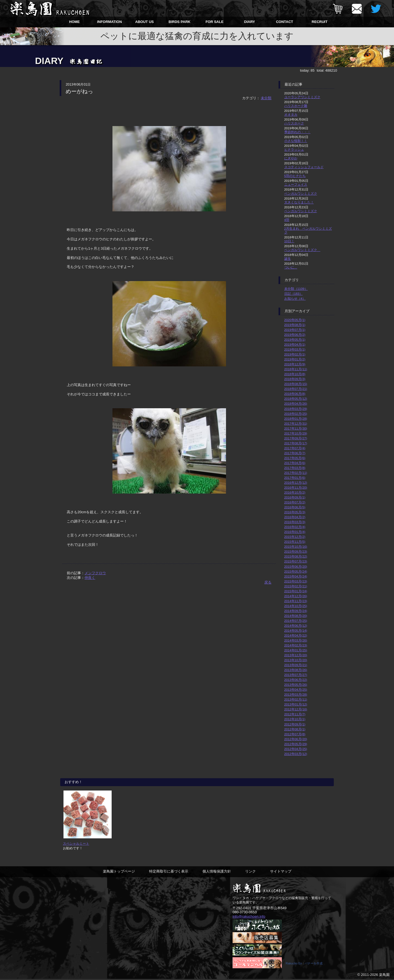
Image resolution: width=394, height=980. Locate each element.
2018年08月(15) (296, 384)
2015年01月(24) (296, 591)
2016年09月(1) (295, 497)
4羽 (287, 220)
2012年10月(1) (295, 719)
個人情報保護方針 (217, 873)
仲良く (90, 578)
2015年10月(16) (296, 546)
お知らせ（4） (295, 298)
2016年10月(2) (295, 492)
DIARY (250, 22)
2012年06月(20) (296, 739)
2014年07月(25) (296, 621)
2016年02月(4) (295, 527)
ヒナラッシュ (294, 149)
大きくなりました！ (299, 202)
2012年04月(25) (296, 749)
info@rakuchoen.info (249, 918)
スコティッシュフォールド (304, 167)
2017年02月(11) (296, 473)
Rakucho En (294, 964)
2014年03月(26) (296, 640)
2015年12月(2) (295, 537)
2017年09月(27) (296, 438)
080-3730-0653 (245, 913)
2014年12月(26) (296, 596)
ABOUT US (144, 22)
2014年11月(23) (296, 601)
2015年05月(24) (296, 571)
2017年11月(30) (296, 428)
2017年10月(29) (296, 433)
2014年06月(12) (296, 625)
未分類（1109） (296, 289)
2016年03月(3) (295, 522)
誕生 (288, 259)
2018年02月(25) (296, 414)
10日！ (289, 241)
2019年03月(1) (295, 349)
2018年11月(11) (296, 369)
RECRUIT (320, 22)
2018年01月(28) (296, 418)
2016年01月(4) (295, 532)
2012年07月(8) (295, 734)
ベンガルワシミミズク (301, 193)
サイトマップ (281, 873)
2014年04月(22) (296, 635)
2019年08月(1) (295, 325)
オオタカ (291, 114)
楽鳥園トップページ (119, 873)
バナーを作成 (314, 964)
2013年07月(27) (296, 675)
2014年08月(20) (296, 616)
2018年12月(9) (295, 364)
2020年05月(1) (295, 320)
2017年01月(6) (295, 478)
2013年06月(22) (296, 680)
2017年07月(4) (295, 448)
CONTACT (285, 22)
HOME (75, 22)
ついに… (291, 267)
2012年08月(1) (295, 729)
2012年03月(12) (296, 754)
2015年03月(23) (296, 581)
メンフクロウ (95, 573)
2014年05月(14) (296, 630)
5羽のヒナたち (295, 176)
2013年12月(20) (296, 655)
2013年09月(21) (296, 665)
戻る (268, 582)
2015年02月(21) (296, 586)
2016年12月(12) (296, 482)
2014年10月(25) (296, 606)
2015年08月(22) (296, 556)
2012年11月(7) (295, 714)
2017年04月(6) (295, 463)
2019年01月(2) (295, 359)
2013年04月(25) (296, 689)
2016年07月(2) (295, 502)
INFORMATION (110, 22)
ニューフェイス (296, 184)
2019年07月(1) (295, 330)
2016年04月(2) (295, 517)
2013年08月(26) (296, 670)
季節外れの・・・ (297, 132)
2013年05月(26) (296, 685)
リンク (250, 873)
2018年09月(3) (295, 379)
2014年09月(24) (296, 611)
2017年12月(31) (296, 423)
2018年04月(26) (296, 403)
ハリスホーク (294, 123)
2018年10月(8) (295, 374)
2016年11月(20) (296, 487)
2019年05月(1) (295, 339)
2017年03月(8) (295, 468)
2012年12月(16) (296, 709)
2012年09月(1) (295, 724)
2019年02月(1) (295, 354)
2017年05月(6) (295, 458)
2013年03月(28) (296, 694)
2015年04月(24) (296, 576)
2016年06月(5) (295, 507)
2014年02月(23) (296, 645)
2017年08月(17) (296, 443)
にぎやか (291, 158)
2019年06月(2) (295, 335)
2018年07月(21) (296, 389)
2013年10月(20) (296, 660)
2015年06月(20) (296, 566)
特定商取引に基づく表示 (169, 873)
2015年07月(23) (296, 561)
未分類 (266, 98)
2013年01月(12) (296, 704)
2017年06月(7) (295, 453)
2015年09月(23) (296, 551)
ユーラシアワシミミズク (302, 97)
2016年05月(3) (295, 512)
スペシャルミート (76, 845)
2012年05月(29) (296, 744)
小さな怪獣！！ (296, 141)
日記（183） (294, 294)
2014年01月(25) (296, 650)
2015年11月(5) (295, 542)
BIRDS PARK (179, 22)
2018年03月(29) (296, 409)
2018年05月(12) (296, 399)
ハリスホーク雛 (296, 106)
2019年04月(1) (295, 344)
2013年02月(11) (296, 699)
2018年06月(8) (295, 394)
